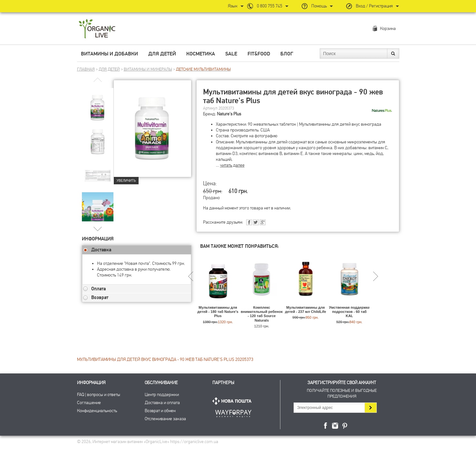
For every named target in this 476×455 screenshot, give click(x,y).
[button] (97, 229)
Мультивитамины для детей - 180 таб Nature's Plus (218, 312)
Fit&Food (259, 54)
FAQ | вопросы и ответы (99, 395)
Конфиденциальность (97, 411)
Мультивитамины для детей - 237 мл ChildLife (306, 310)
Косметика (201, 54)
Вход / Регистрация (374, 6)
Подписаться (370, 408)
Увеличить (126, 181)
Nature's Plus (229, 114)
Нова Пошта (233, 401)
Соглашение (89, 403)
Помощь (319, 6)
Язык (233, 6)
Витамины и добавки (109, 54)
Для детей (162, 54)
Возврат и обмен (160, 411)
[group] (98, 103)
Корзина (388, 29)
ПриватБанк (233, 412)
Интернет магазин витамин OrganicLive (97, 29)
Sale (231, 54)
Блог (287, 54)
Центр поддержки (162, 395)
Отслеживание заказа (165, 419)
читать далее (232, 165)
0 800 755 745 (270, 6)
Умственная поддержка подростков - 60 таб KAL (350, 312)
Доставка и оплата (162, 403)
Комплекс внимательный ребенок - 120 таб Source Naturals (262, 314)
